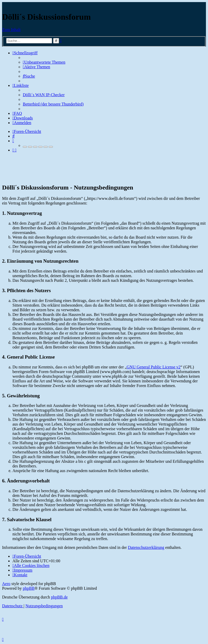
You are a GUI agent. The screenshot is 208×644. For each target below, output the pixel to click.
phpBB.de (59, 597)
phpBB (29, 588)
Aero (6, 584)
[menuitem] (44, 62)
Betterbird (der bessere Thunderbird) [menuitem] (53, 104)
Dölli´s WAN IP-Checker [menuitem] (44, 95)
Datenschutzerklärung (146, 547)
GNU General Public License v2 (154, 367)
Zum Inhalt (11, 30)
